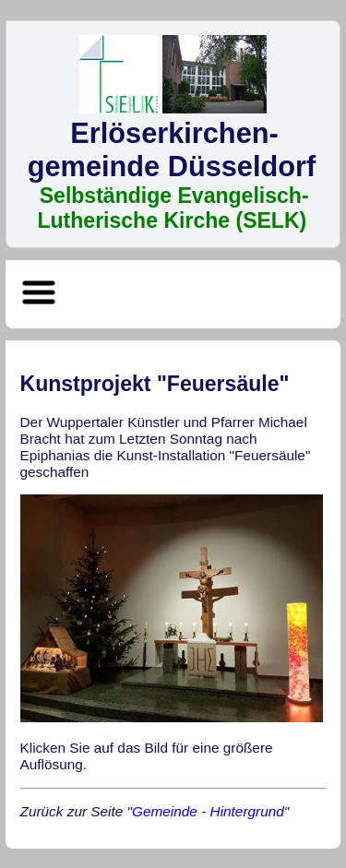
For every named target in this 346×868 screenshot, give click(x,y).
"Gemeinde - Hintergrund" (209, 811)
